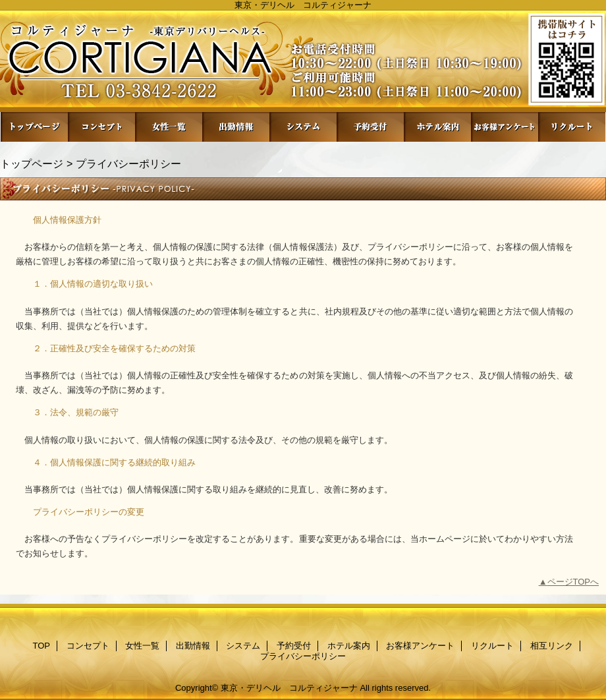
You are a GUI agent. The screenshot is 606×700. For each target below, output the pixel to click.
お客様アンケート (505, 127)
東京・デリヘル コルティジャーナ (289, 688)
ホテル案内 (437, 127)
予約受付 (370, 127)
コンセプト (101, 127)
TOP (34, 127)
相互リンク (552, 646)
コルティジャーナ (303, 61)
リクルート (572, 127)
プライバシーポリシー (303, 656)
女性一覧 (169, 127)
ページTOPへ (573, 582)
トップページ (32, 163)
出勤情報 (236, 127)
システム (303, 127)
